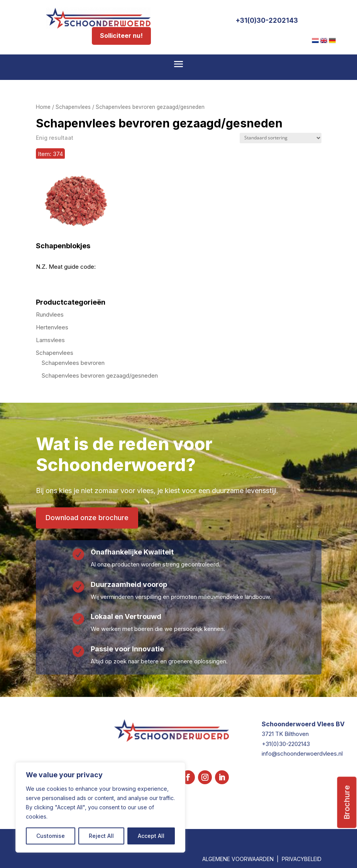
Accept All (151, 836)
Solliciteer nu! (121, 36)
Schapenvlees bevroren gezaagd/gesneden (100, 376)
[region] (100, 807)
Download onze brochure (87, 518)
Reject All (101, 836)
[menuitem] (315, 41)
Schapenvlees (73, 107)
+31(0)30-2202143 (267, 20)
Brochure (347, 803)
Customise (51, 836)
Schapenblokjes (63, 246)
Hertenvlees (52, 327)
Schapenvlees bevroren (73, 363)
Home (43, 107)
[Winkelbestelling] (281, 138)
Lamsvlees (50, 340)
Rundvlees (50, 314)
